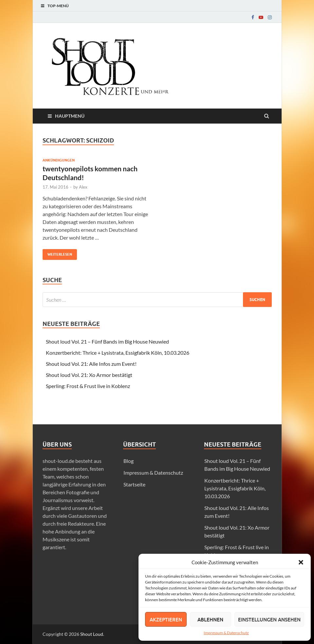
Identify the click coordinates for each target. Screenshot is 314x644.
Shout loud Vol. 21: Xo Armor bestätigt (89, 375)
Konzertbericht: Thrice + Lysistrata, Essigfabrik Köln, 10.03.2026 (118, 353)
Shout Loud (92, 634)
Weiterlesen (57, 253)
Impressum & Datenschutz (226, 633)
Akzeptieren (166, 619)
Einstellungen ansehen (269, 619)
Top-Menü (58, 6)
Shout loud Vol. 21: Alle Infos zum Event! (91, 364)
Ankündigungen (59, 160)
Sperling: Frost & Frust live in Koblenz (88, 386)
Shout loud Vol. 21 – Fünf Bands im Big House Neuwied (107, 341)
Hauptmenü (70, 116)
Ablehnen (210, 619)
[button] (301, 562)
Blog (129, 461)
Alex (83, 187)
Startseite (134, 484)
